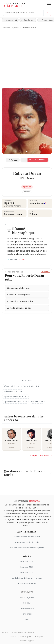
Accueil (6, 28)
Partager (13, 160)
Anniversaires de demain (27, 542)
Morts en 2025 (27, 567)
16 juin (7, 203)
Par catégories (27, 597)
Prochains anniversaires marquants (27, 548)
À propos (39, 637)
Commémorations (27, 584)
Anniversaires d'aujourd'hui (27, 537)
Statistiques (26, 637)
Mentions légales (27, 641)
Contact (13, 637)
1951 (22, 178)
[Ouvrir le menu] (49, 5)
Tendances (28, 20)
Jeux (27, 619)
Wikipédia (21, 259)
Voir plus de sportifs (41, 456)
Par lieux (27, 603)
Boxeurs (27, 192)
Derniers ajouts (27, 608)
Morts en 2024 (27, 573)
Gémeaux (9, 214)
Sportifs (16, 28)
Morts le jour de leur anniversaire (27, 578)
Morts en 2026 (27, 561)
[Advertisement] (27, 59)
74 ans (31, 178)
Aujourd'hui (10, 20)
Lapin (20, 214)
